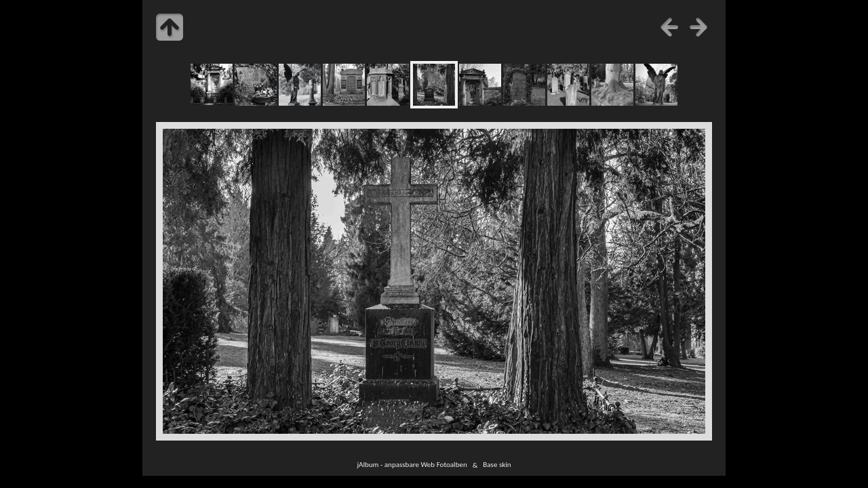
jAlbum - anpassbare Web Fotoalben (412, 465)
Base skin (497, 465)
